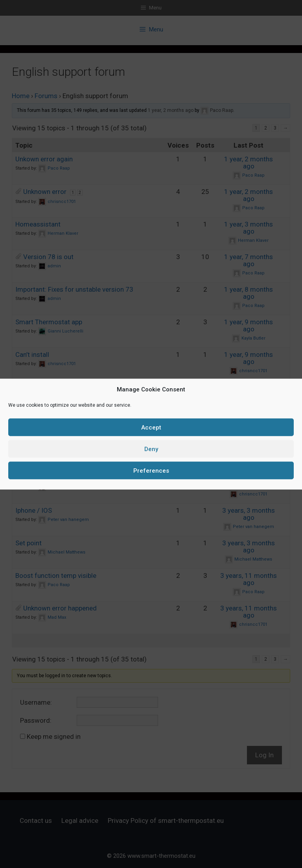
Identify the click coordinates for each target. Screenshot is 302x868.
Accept (151, 427)
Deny (151, 449)
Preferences (151, 470)
